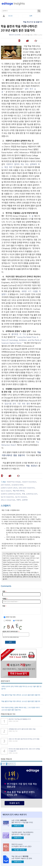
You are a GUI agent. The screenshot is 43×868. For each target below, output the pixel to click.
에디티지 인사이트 (15, 35)
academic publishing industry (11, 494)
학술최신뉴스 (11, 764)
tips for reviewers (21, 497)
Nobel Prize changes (14, 482)
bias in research (6, 491)
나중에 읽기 (20, 41)
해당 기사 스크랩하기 (36, 41)
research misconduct (29, 482)
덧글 (4, 606)
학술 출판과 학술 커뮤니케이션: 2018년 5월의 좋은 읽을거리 (21, 701)
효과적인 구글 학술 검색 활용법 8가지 (20, 719)
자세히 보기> (18, 826)
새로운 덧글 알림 (11, 617)
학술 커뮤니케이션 (19, 491)
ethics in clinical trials (8, 500)
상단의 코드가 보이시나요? (11, 632)
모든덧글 (8, 620)
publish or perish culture (9, 488)
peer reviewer (6, 485)
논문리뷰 (25, 500)
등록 (31, 16)
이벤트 (4, 764)
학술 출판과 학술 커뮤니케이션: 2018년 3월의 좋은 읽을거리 (21, 695)
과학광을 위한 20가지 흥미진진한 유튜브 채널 (22, 729)
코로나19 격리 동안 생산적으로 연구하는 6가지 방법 (24, 739)
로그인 (10, 16)
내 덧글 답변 (19, 620)
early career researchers (27, 488)
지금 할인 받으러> (19, 850)
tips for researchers (7, 497)
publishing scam (32, 494)
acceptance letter (17, 485)
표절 (23, 494)
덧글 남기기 (28, 41)
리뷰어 (19, 500)
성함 (4, 591)
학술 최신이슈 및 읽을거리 (33, 22)
